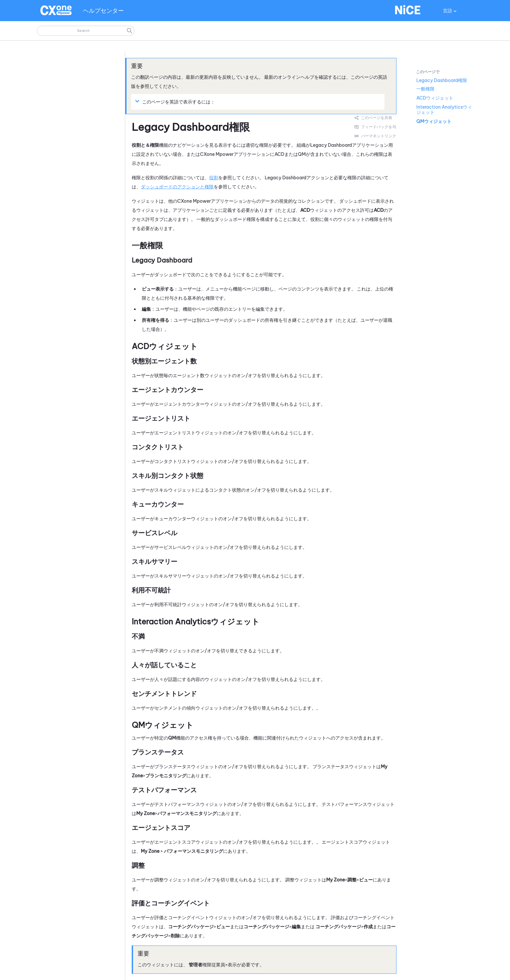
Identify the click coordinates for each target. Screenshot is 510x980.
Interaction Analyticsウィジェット (444, 110)
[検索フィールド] (86, 31)
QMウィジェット (434, 121)
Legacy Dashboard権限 (442, 80)
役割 (214, 178)
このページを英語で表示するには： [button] (176, 102)
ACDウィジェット (435, 98)
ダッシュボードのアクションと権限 (177, 187)
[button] (129, 31)
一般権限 (425, 89)
